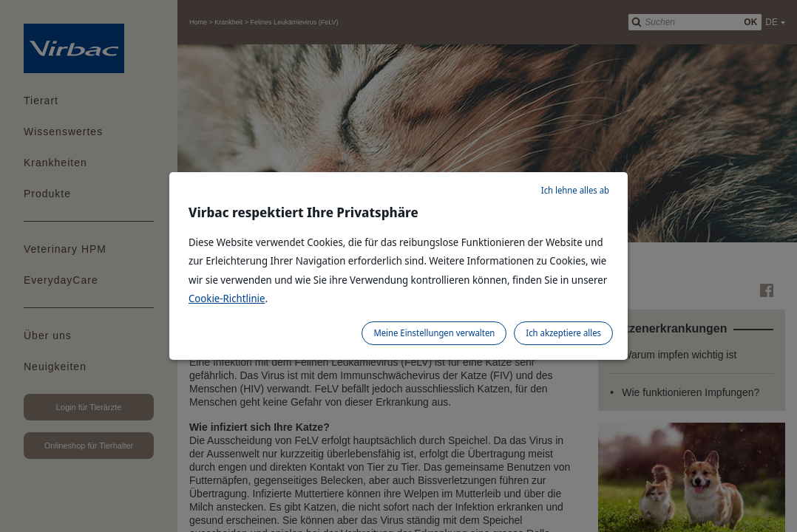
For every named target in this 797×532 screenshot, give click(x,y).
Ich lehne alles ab (575, 190)
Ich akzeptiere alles (563, 333)
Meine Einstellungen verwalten (434, 333)
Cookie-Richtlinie (227, 298)
